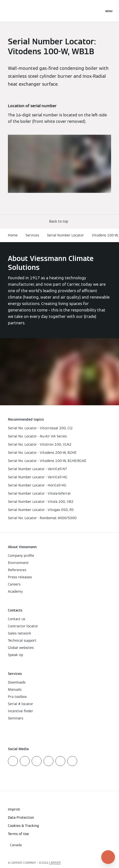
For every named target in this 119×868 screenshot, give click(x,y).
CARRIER (55, 863)
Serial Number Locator (65, 235)
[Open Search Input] (98, 11)
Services (32, 235)
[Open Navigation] (109, 11)
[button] (60, 221)
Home (13, 235)
